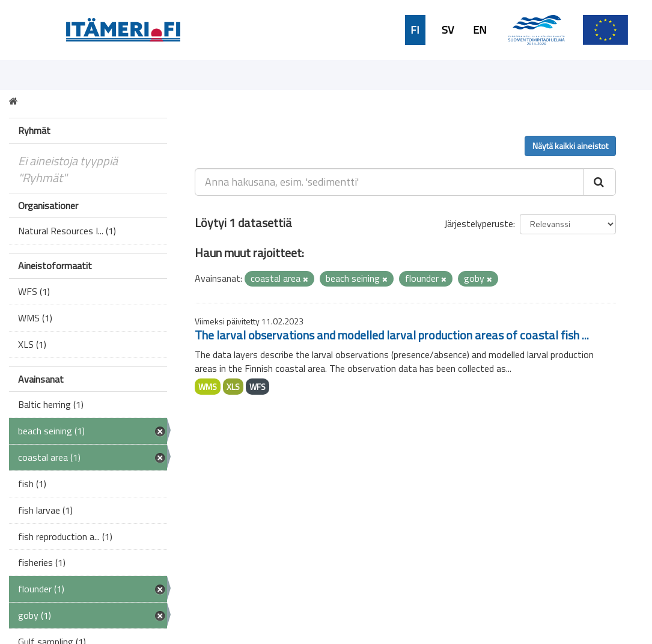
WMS (208, 387)
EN (480, 30)
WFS (257, 387)
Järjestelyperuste (479, 223)
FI (415, 30)
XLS (233, 387)
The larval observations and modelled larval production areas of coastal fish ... (392, 335)
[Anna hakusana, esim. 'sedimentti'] (389, 182)
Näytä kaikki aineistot (570, 146)
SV (448, 30)
